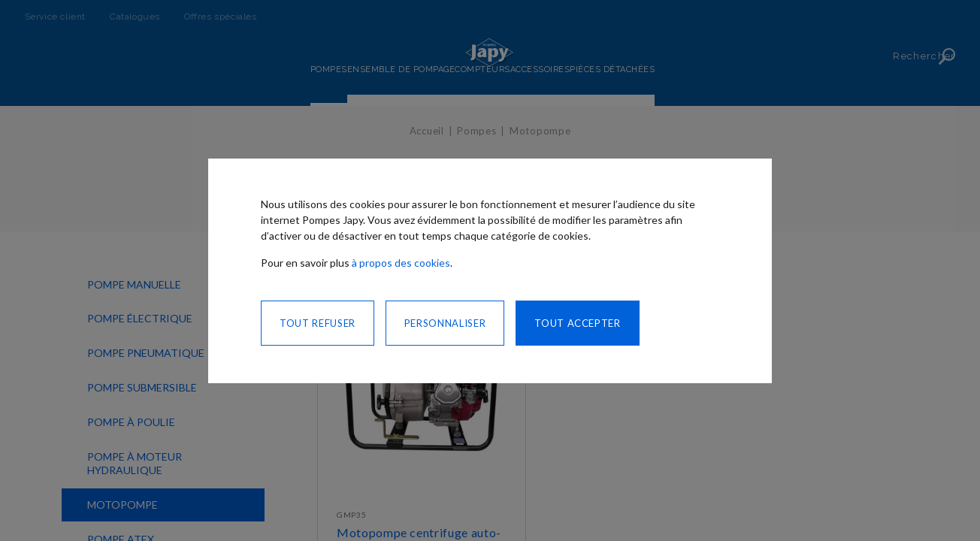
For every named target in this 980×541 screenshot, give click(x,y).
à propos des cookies (401, 263)
